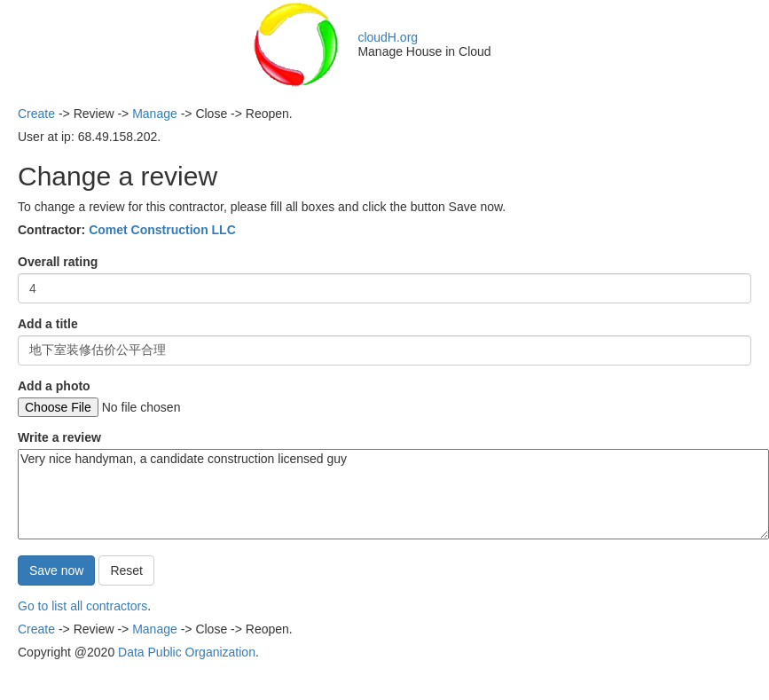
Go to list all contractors (82, 606)
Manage (155, 114)
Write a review (59, 437)
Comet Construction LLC (162, 230)
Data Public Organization (187, 652)
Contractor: (127, 230)
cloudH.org (388, 37)
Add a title (48, 324)
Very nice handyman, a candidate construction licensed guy (393, 494)
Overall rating (58, 262)
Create (36, 114)
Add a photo (54, 386)
